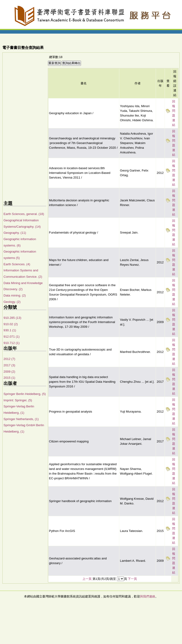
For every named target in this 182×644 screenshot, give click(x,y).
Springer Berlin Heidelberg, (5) (25, 394)
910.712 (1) (12, 343)
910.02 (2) (11, 324)
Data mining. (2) (15, 295)
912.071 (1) (12, 337)
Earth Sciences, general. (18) (24, 214)
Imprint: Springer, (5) (18, 400)
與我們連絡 (148, 596)
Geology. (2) (12, 302)
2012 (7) (9, 359)
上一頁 (87, 579)
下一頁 (132, 579)
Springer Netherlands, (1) (21, 419)
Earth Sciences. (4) (17, 264)
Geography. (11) (15, 233)
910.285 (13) (12, 318)
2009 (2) (9, 372)
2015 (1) (9, 378)
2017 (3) (9, 365)
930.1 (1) (10, 330)
